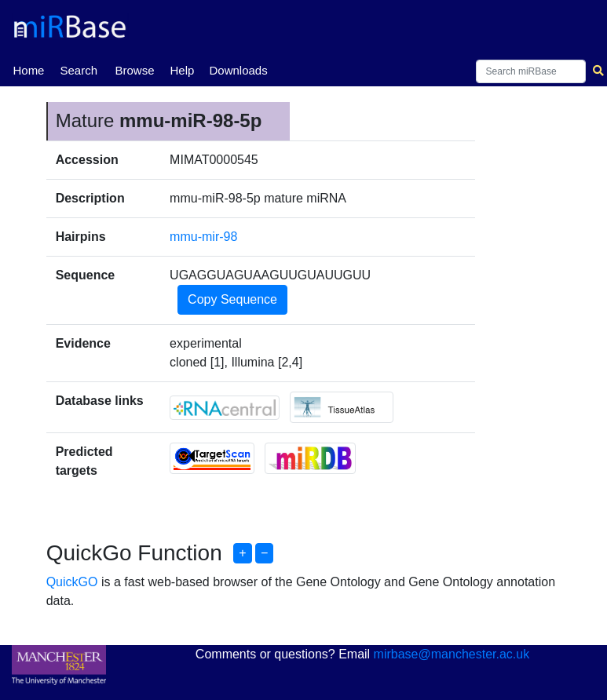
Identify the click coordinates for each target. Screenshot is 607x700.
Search (79, 70)
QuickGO (72, 582)
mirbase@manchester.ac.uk (452, 654)
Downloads (238, 70)
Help (182, 70)
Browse (134, 70)
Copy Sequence (232, 299)
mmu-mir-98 (203, 237)
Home (28, 69)
